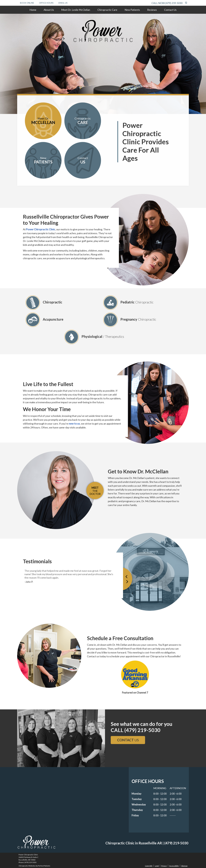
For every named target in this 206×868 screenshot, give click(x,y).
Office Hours (46, 3)
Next (131, 579)
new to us (74, 424)
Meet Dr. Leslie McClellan (76, 10)
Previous (126, 579)
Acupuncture (44, 320)
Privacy (164, 866)
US (128, 740)
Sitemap (184, 866)
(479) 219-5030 (174, 3)
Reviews (152, 10)
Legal (157, 866)
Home (33, 10)
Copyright (149, 866)
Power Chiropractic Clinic (41, 229)
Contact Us (170, 10)
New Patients (132, 10)
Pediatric (128, 303)
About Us (49, 10)
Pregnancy (130, 320)
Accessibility (174, 866)
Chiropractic (44, 303)
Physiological (94, 337)
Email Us (63, 3)
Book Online (27, 3)
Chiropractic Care (107, 10)
